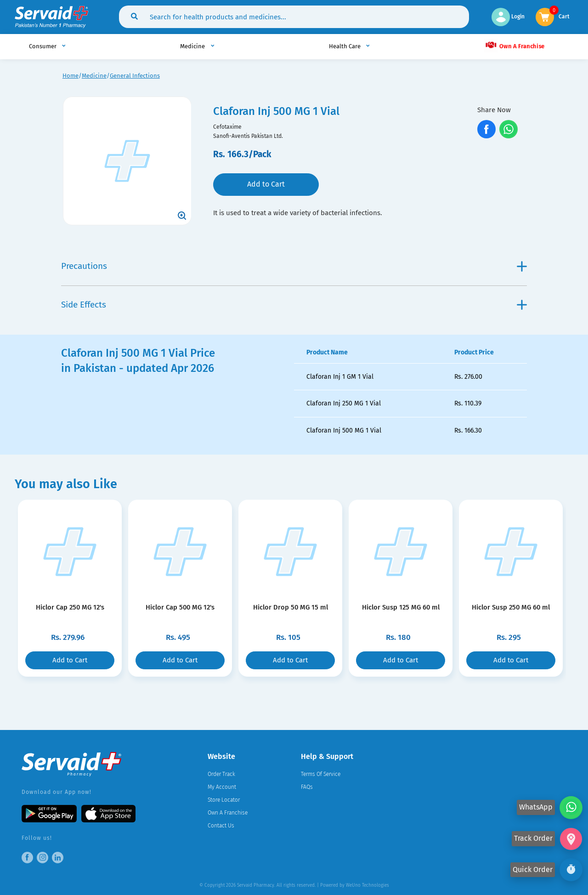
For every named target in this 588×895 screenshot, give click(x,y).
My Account (222, 787)
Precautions (294, 266)
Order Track (221, 774)
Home (71, 76)
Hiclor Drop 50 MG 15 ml (291, 607)
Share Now (494, 110)
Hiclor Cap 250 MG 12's (70, 607)
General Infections (135, 76)
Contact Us (221, 826)
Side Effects (294, 305)
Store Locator (224, 800)
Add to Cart (266, 184)
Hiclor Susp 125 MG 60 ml (401, 607)
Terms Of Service (321, 774)
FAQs (307, 787)
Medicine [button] (193, 46)
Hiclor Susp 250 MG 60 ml (511, 607)
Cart (564, 16)
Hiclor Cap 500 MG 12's (180, 607)
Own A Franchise (514, 45)
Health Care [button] (345, 46)
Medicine (94, 76)
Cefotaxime (227, 127)
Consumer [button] (43, 46)
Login (508, 17)
